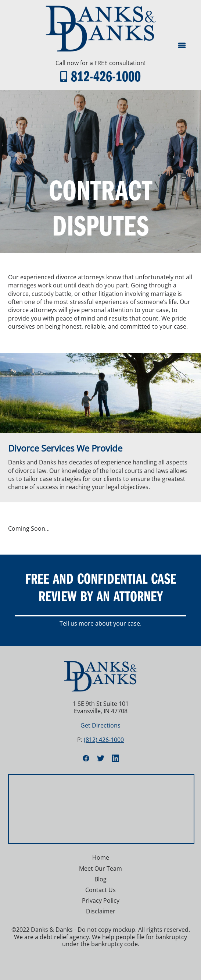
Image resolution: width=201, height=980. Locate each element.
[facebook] (86, 758)
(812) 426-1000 (104, 740)
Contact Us (100, 890)
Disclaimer (101, 911)
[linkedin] (115, 758)
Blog (100, 879)
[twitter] (101, 758)
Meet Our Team (100, 868)
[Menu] (182, 45)
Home (101, 857)
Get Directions (100, 725)
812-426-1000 (106, 76)
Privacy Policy (101, 901)
